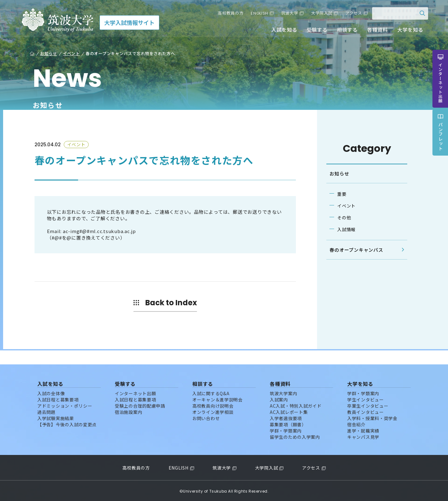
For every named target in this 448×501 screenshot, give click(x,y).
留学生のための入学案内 (295, 436)
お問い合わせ (206, 417)
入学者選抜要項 (286, 417)
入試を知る (283, 30)
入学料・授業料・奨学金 (372, 417)
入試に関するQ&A (211, 392)
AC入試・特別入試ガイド (296, 405)
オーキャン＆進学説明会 (217, 398)
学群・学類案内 (286, 429)
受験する (315, 30)
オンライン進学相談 (213, 411)
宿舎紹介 (356, 423)
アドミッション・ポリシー (65, 405)
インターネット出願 (135, 392)
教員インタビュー (366, 411)
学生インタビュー (366, 398)
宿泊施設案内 (128, 411)
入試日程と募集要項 (58, 398)
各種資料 (376, 30)
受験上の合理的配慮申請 (140, 405)
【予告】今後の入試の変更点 (67, 423)
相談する (345, 30)
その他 (343, 218)
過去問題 (47, 411)
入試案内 (279, 398)
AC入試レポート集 (289, 411)
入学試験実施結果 (56, 417)
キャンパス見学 (363, 436)
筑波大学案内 (283, 392)
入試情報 (345, 229)
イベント (345, 206)
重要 (341, 194)
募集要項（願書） (288, 423)
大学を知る (408, 30)
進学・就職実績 (363, 429)
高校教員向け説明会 (213, 405)
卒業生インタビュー (368, 405)
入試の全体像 (51, 392)
